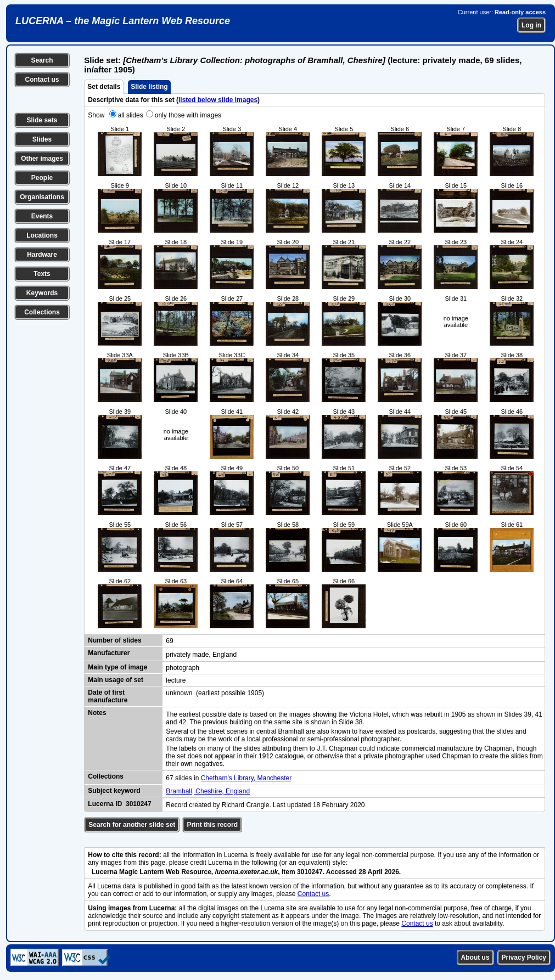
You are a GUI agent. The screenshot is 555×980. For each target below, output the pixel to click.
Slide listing (149, 87)
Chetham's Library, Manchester (246, 778)
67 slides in (183, 778)
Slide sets (42, 120)
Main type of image (117, 667)
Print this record (212, 825)
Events (42, 216)
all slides (131, 115)
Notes (97, 713)
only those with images (188, 115)
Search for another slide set (132, 825)
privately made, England (201, 655)
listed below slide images (218, 100)
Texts (42, 274)
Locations (42, 235)
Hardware (42, 255)
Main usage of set (116, 680)
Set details (104, 87)
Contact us (42, 80)
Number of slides (114, 640)
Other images (42, 159)
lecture (176, 680)
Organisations (42, 197)
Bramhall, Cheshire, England (208, 791)
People (42, 178)
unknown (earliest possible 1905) (215, 693)
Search (42, 60)
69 (169, 641)
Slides (42, 139)
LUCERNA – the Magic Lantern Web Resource (123, 21)
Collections (42, 312)
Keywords (42, 293)
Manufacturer (109, 653)
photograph (183, 668)
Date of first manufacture (108, 696)
